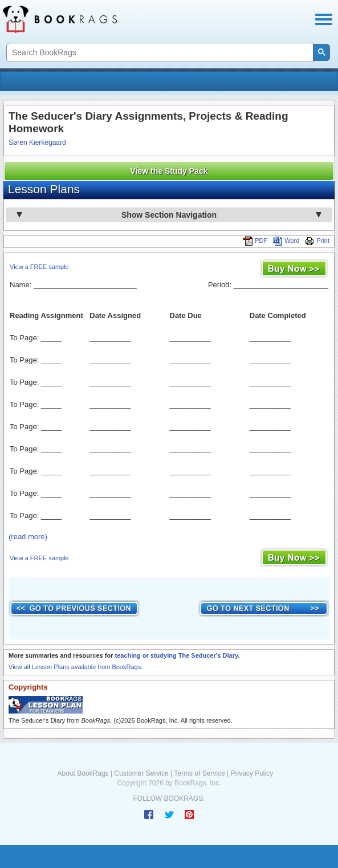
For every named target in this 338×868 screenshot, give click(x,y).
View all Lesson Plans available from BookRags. (76, 667)
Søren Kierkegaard (37, 142)
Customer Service (141, 773)
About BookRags (83, 773)
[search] (159, 53)
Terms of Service (199, 773)
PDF (255, 241)
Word (286, 241)
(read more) (28, 537)
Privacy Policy (252, 773)
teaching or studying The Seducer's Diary (176, 655)
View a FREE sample (39, 267)
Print (317, 241)
